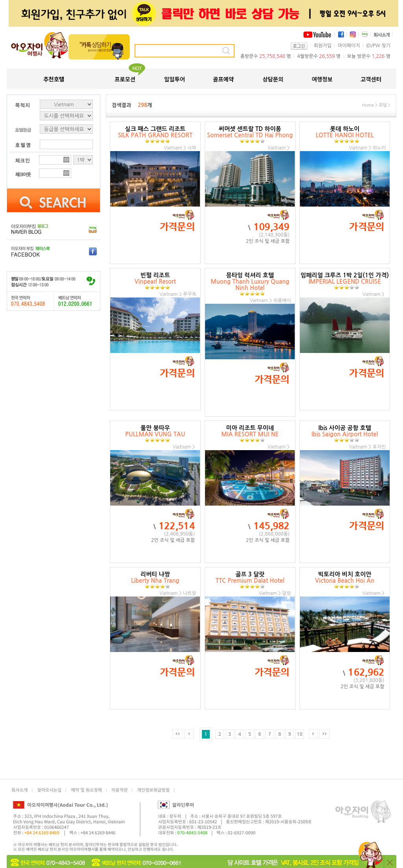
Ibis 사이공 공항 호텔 (345, 434)
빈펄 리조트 (155, 281)
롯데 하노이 (345, 135)
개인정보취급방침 (153, 790)
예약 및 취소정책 (86, 790)
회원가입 (323, 46)
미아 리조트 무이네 (250, 434)
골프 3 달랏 (250, 580)
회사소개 (19, 790)
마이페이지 (349, 46)
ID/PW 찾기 (378, 46)
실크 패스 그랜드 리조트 (155, 135)
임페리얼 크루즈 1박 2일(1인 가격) (345, 281)
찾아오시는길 (49, 790)
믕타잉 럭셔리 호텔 (250, 284)
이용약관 (119, 790)
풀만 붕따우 (155, 434)
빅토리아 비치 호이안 (345, 580)
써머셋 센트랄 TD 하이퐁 (250, 135)
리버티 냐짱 (155, 580)
